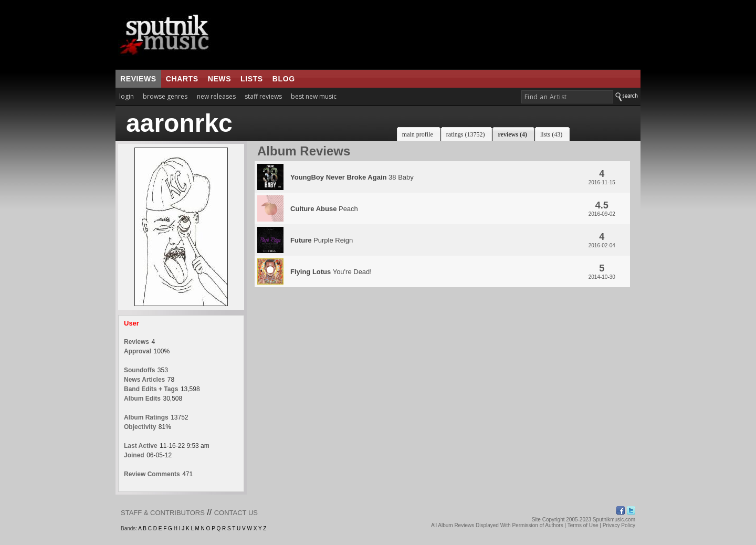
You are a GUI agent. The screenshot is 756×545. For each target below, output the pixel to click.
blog (284, 79)
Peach (324, 209)
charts (182, 79)
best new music (314, 96)
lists (252, 79)
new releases (216, 96)
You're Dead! (331, 272)
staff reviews (263, 96)
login (127, 96)
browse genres (165, 96)
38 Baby (352, 177)
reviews (138, 79)
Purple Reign (322, 240)
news (219, 79)
